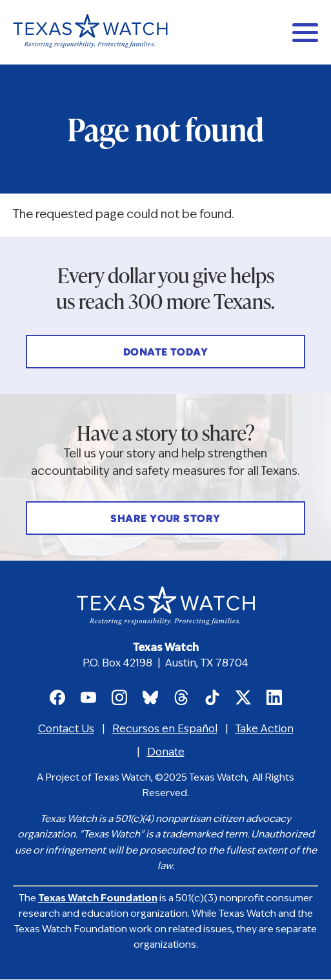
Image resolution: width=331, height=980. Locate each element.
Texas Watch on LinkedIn (274, 697)
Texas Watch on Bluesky (150, 697)
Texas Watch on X (243, 697)
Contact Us (66, 730)
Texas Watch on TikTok (212, 697)
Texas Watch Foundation (98, 899)
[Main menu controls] (305, 32)
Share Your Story (165, 519)
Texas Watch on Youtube (88, 697)
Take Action (265, 730)
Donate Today (166, 353)
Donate (166, 753)
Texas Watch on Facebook (57, 697)
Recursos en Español (165, 730)
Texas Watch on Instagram (119, 697)
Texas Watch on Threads (181, 697)
